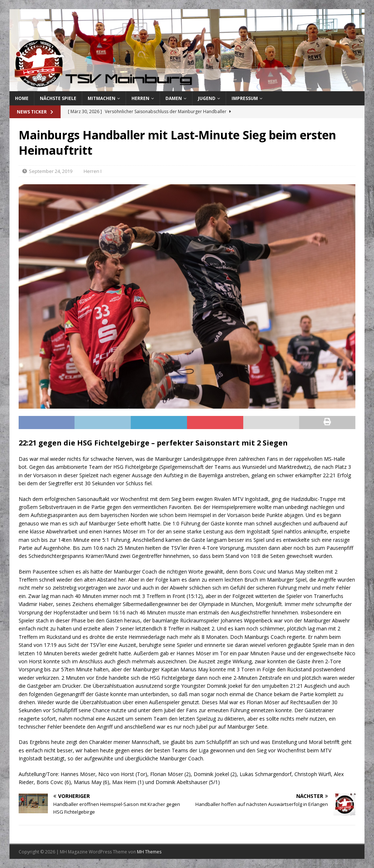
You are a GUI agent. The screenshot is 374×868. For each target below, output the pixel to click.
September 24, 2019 (51, 171)
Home (22, 98)
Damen (174, 98)
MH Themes (149, 852)
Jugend (207, 98)
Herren (140, 98)
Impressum (245, 98)
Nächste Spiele (58, 98)
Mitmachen (102, 98)
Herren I (93, 171)
